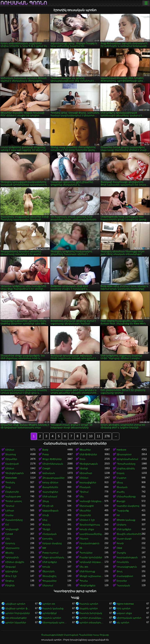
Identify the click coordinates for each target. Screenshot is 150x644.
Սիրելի (84, 468)
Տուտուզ (11, 454)
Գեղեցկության (89, 464)
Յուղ (120, 571)
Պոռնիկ (10, 483)
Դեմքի (46, 529)
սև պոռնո (123, 623)
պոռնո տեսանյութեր (92, 623)
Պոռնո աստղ (14, 501)
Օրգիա (10, 581)
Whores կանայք (126, 520)
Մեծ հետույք (87, 571)
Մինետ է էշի (87, 520)
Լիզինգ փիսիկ (126, 468)
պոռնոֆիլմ (50, 613)
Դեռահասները (126, 464)
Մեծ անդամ (50, 497)
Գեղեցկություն (15, 473)
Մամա (9, 515)
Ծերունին (49, 571)
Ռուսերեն (123, 562)
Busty (45, 450)
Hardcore (121, 450)
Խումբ (46, 567)
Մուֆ (46, 515)
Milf (44, 548)
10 (91, 436)
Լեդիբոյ (121, 525)
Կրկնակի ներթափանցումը (92, 562)
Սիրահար (86, 473)
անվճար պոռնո (15, 604)
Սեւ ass (84, 567)
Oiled (119, 548)
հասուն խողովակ (91, 613)
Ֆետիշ (9, 553)
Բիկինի (10, 585)
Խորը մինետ (50, 483)
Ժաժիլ (121, 492)
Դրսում (10, 506)
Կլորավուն (12, 557)
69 (81, 548)
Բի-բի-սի (48, 506)
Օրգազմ (10, 567)
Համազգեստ (125, 576)
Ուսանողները (14, 520)
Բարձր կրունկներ (91, 557)
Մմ (7, 525)
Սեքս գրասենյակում (55, 557)
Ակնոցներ (12, 571)
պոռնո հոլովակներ (18, 613)
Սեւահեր (85, 511)
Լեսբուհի (85, 515)
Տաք (8, 487)
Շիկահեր (11, 459)
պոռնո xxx (49, 604)
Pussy (46, 454)
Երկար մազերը (52, 543)
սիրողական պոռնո (129, 618)
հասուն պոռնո (89, 604)
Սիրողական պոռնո (55, 623)
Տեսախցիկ (49, 576)
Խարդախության (127, 557)
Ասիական (49, 473)
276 (107, 436)
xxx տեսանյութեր (16, 618)
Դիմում (84, 492)
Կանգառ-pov (13, 497)
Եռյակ (121, 473)
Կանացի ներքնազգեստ (92, 501)
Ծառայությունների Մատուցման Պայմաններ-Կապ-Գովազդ (75, 635)
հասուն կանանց (53, 609)
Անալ (120, 483)
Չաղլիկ (121, 553)
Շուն (82, 459)
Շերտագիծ (87, 506)
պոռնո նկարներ (16, 623)
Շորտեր (122, 581)
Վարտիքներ (50, 492)
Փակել (46, 525)
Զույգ (46, 501)
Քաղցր (121, 501)
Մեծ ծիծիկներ (88, 454)
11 (99, 436)
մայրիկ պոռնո (89, 609)
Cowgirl (46, 468)
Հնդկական (50, 534)
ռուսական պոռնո (24, 3)
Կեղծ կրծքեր (87, 585)
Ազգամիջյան (50, 511)
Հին (8, 539)
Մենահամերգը (126, 497)
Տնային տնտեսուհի (129, 534)
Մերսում (48, 585)
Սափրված (12, 464)
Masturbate (11, 478)
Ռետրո (84, 539)
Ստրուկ (10, 543)
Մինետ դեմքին (15, 562)
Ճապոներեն (50, 487)
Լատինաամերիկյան (92, 534)
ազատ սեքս (124, 613)
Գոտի (120, 543)
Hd (118, 515)
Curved (9, 534)
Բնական (85, 487)
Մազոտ (121, 478)
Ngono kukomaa (125, 604)
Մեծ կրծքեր (124, 529)
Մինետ (10, 450)
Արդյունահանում (127, 459)
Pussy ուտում (50, 553)
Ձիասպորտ (124, 454)
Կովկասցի (12, 529)
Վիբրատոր (12, 548)
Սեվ (45, 520)
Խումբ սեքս (87, 529)
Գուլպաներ (50, 581)
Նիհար (10, 511)
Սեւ (82, 497)
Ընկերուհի (12, 492)
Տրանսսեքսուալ (90, 525)
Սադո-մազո (124, 539)
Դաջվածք (123, 511)
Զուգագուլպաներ (54, 478)
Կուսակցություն (127, 567)
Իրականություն (89, 543)
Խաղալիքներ (88, 483)
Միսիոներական (53, 464)
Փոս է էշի (11, 576)
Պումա (84, 581)
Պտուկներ (86, 553)
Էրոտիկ (47, 539)
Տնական (122, 487)
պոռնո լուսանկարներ (92, 618)
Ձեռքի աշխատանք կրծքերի (92, 576)
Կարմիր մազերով (128, 506)
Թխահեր (85, 450)
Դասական (123, 585)
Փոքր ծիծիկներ (52, 459)
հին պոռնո (124, 609)
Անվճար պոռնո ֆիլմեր (18, 609)
